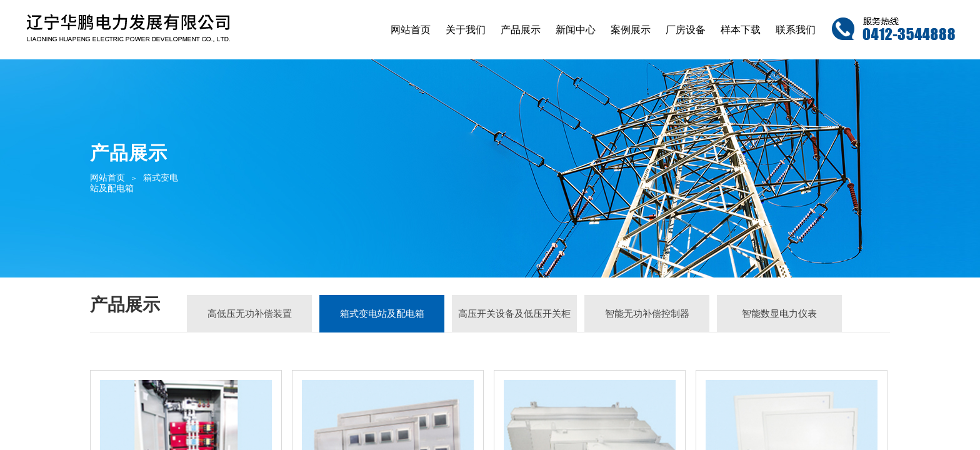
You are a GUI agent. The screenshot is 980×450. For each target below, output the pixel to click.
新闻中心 (576, 30)
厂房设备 (686, 30)
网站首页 (411, 30)
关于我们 (466, 30)
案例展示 (631, 30)
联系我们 (796, 30)
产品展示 (521, 30)
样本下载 (741, 30)
